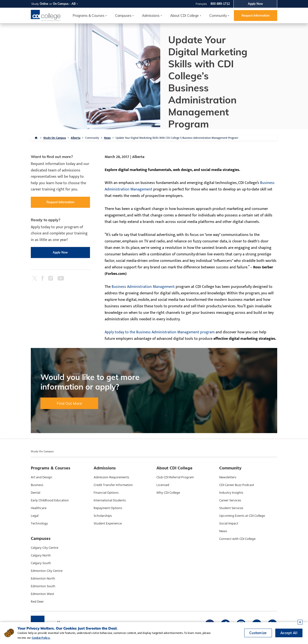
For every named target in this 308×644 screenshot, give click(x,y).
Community (218, 16)
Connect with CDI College (237, 539)
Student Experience (108, 524)
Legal (35, 516)
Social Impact (229, 524)
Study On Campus (55, 138)
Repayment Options (108, 508)
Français (201, 4)
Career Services (230, 500)
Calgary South (41, 563)
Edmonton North (43, 579)
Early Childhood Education (50, 500)
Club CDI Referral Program (175, 477)
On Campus (61, 4)
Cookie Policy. (32, 638)
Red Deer (37, 602)
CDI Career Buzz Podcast (237, 485)
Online (44, 4)
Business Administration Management (143, 287)
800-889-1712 (220, 4)
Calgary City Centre (45, 548)
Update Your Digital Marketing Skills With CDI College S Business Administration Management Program (177, 138)
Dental (35, 493)
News (107, 138)
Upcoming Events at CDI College (242, 516)
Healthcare (39, 508)
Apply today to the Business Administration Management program (160, 332)
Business (37, 485)
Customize (258, 633)
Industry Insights (231, 493)
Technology (39, 524)
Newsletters (228, 477)
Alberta (76, 138)
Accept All (289, 633)
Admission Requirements (111, 477)
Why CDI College (168, 493)
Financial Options (106, 493)
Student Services (231, 508)
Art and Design (42, 477)
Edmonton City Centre (47, 571)
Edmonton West (42, 594)
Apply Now (255, 4)
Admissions (151, 16)
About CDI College (184, 16)
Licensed (163, 485)
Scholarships (103, 516)
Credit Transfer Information (113, 485)
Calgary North (41, 556)
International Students (110, 500)
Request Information (256, 16)
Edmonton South (43, 586)
